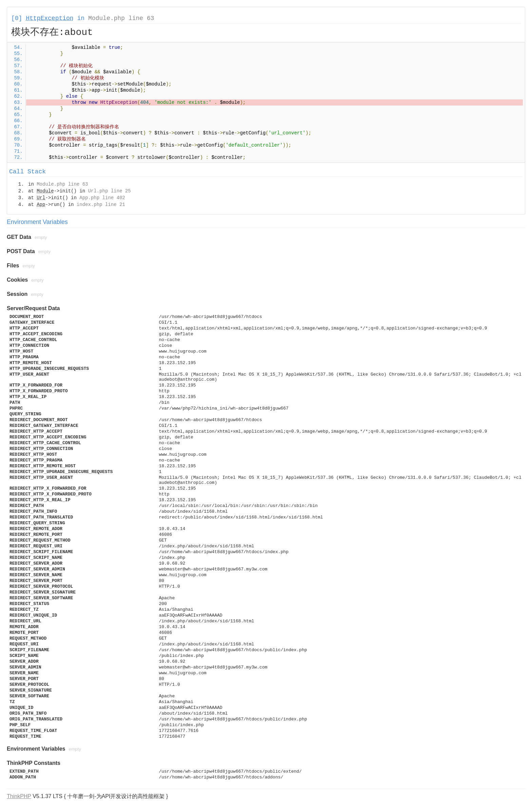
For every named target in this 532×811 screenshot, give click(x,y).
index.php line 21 (101, 205)
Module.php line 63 (121, 18)
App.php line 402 (102, 198)
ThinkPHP (19, 796)
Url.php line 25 (109, 191)
